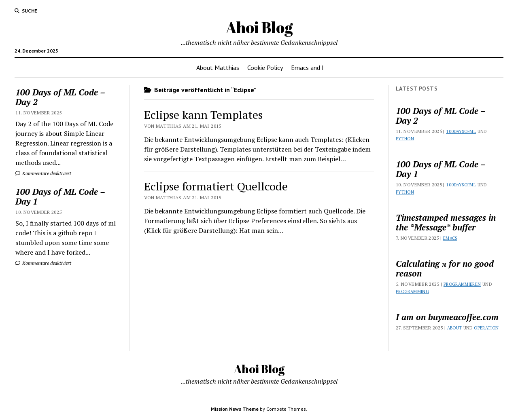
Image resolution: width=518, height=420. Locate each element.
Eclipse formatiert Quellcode (216, 186)
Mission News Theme (235, 409)
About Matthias (218, 68)
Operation (486, 328)
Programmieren (462, 284)
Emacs (450, 238)
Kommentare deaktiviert (43, 173)
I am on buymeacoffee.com (447, 317)
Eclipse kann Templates (203, 115)
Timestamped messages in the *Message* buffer (446, 222)
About (455, 328)
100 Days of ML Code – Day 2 (60, 97)
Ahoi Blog (259, 27)
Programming (412, 291)
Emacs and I (307, 68)
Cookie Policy (265, 68)
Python (405, 139)
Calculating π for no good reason (445, 268)
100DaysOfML (461, 131)
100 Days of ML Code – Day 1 (60, 196)
